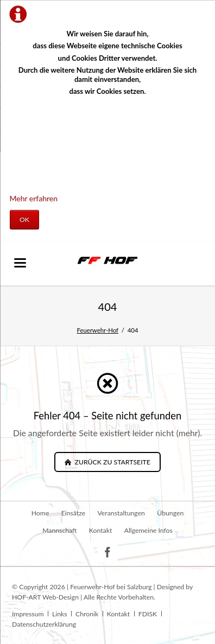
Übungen (170, 513)
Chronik (87, 614)
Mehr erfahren (34, 198)
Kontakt (100, 530)
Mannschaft (59, 530)
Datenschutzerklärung (44, 624)
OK (24, 219)
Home (40, 513)
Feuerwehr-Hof (97, 330)
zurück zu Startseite (111, 462)
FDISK (148, 614)
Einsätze (73, 513)
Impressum (28, 614)
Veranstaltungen (121, 513)
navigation (20, 263)
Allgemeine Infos (148, 530)
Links (60, 614)
